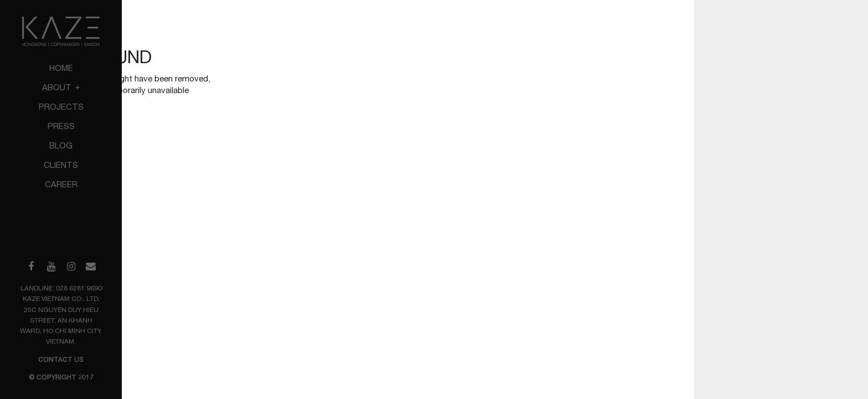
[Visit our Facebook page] (31, 267)
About (61, 87)
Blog (61, 145)
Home (61, 68)
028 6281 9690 (79, 288)
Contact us (61, 359)
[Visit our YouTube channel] (51, 267)
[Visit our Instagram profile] (71, 267)
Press (61, 126)
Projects (61, 107)
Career (61, 184)
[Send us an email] (91, 267)
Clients (61, 165)
